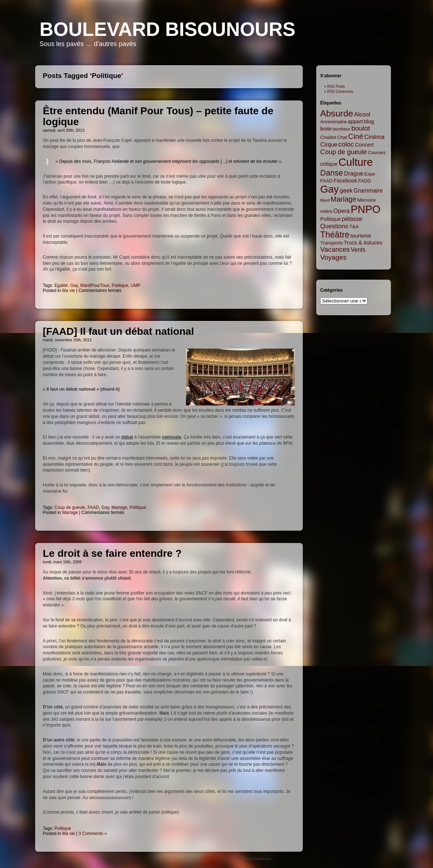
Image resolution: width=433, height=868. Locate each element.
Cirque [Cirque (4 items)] (329, 144)
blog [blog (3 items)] (369, 122)
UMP (136, 285)
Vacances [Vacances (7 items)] (335, 249)
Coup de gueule (70, 507)
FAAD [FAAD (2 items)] (326, 181)
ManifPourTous (95, 285)
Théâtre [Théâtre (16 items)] (335, 235)
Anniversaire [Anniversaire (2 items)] (333, 122)
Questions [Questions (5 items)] (334, 226)
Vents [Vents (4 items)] (358, 250)
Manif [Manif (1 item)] (325, 200)
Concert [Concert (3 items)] (364, 145)
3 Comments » (93, 834)
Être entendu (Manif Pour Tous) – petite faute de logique (158, 116)
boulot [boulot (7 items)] (361, 128)
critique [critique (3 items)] (329, 164)
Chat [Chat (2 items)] (342, 137)
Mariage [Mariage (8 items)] (344, 199)
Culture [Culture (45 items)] (356, 162)
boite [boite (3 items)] (326, 129)
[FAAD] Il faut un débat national (118, 331)
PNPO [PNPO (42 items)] (366, 209)
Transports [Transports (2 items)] (331, 243)
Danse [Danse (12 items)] (332, 173)
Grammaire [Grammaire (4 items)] (368, 190)
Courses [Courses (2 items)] (377, 153)
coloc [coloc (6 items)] (346, 144)
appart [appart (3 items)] (355, 122)
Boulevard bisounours (168, 29)
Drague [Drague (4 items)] (354, 173)
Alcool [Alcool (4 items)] (362, 114)
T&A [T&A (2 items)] (354, 227)
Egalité (61, 285)
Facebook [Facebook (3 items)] (345, 181)
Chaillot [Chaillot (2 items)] (328, 137)
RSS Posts (336, 87)
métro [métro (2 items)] (326, 211)
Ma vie (68, 291)
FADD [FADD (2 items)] (365, 181)
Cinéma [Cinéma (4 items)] (375, 137)
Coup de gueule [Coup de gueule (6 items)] (344, 152)
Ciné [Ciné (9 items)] (356, 136)
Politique (120, 285)
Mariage (119, 507)
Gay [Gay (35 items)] (329, 189)
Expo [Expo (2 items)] (370, 174)
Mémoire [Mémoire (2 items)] (366, 200)
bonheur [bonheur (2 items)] (342, 129)
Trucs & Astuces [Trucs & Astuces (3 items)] (363, 243)
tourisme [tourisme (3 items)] (361, 236)
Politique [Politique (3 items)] (331, 219)
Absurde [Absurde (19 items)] (337, 113)
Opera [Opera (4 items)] (341, 211)
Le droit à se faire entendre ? (112, 553)
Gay (74, 285)
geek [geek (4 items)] (346, 190)
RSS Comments (340, 92)
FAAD (93, 507)
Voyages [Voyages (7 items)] (333, 257)
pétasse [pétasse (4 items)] (352, 219)
